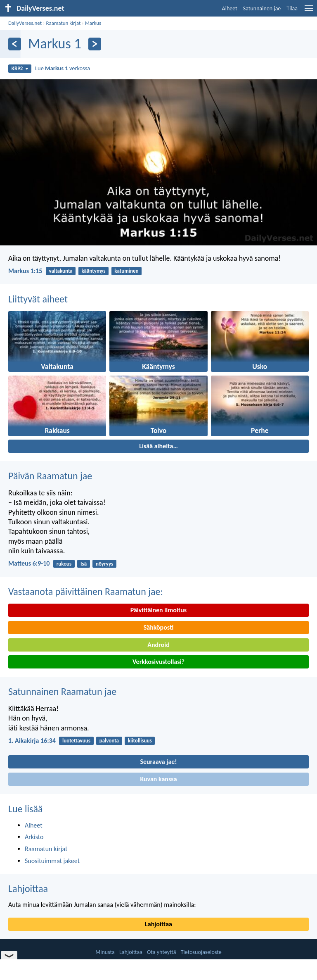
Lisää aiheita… (158, 446)
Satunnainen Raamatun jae (62, 691)
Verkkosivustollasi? (158, 662)
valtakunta (61, 271)
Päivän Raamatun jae (50, 476)
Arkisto (34, 837)
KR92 (20, 68)
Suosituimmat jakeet (52, 861)
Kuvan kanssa (158, 779)
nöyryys (104, 564)
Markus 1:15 (25, 271)
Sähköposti (159, 627)
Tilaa (292, 8)
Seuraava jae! (158, 762)
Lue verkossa (63, 68)
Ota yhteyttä (161, 952)
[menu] (309, 11)
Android (158, 645)
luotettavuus (76, 741)
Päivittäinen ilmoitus (158, 610)
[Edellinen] (15, 44)
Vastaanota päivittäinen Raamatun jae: (86, 591)
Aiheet (230, 8)
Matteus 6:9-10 (29, 563)
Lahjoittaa (28, 888)
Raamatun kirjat (63, 23)
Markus (93, 23)
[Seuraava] (95, 44)
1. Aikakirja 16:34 (32, 741)
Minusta (105, 952)
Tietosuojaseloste (201, 952)
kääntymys (94, 271)
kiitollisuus (140, 741)
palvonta (109, 741)
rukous (64, 564)
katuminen (126, 271)
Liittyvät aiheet (38, 299)
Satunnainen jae (262, 8)
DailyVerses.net (25, 23)
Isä (84, 564)
